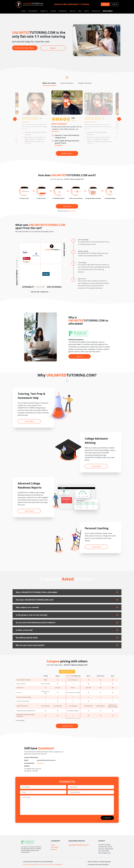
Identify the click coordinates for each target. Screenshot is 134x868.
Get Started (67, 206)
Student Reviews (85, 83)
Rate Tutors (82, 279)
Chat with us (73, 211)
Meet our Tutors (49, 83)
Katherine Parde (90, 122)
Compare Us (63, 11)
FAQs (80, 11)
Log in (115, 4)
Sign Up (80, 356)
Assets (87, 11)
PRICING (53, 11)
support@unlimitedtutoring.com (46, 760)
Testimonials (33, 11)
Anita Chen (26, 122)
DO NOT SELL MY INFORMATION (54, 865)
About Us (54, 849)
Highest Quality (83, 251)
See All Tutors (67, 153)
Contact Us (96, 11)
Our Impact (55, 847)
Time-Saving (82, 263)
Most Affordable (83, 240)
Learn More (29, 421)
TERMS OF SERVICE (28, 865)
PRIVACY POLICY (39, 865)
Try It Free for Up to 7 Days (25, 48)
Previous (15, 119)
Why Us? (73, 11)
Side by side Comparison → (40, 292)
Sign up (53, 48)
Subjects (44, 11)
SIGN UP (105, 4)
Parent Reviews (67, 83)
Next (119, 119)
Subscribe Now (67, 726)
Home (23, 11)
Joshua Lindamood (59, 124)
